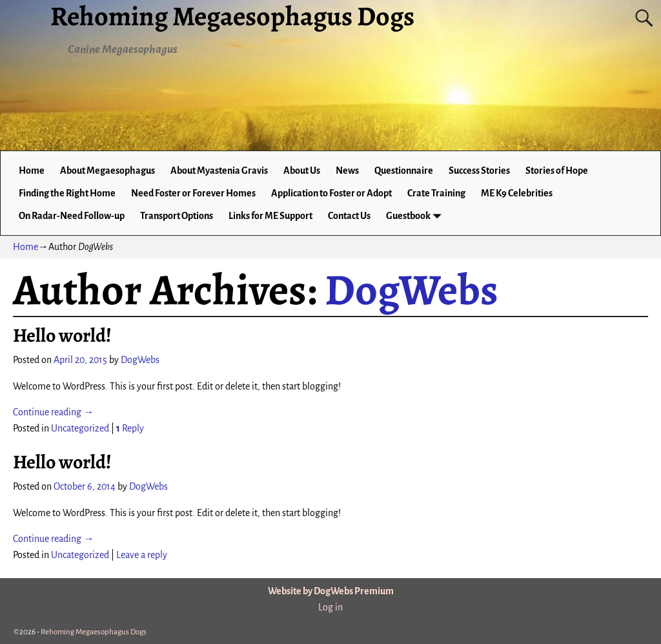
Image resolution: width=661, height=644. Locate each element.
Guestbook (416, 216)
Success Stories (479, 171)
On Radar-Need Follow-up (72, 216)
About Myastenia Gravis (219, 171)
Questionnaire (404, 171)
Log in (330, 607)
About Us (302, 171)
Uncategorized (80, 428)
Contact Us (349, 216)
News (347, 171)
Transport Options (177, 216)
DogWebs (412, 289)
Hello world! (62, 335)
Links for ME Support (270, 216)
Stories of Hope (557, 171)
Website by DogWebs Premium (331, 591)
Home (32, 171)
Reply (130, 428)
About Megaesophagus (107, 171)
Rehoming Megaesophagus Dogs (94, 632)
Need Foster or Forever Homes (193, 193)
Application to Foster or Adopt (331, 193)
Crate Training (436, 193)
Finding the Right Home (67, 193)
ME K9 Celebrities (517, 193)
